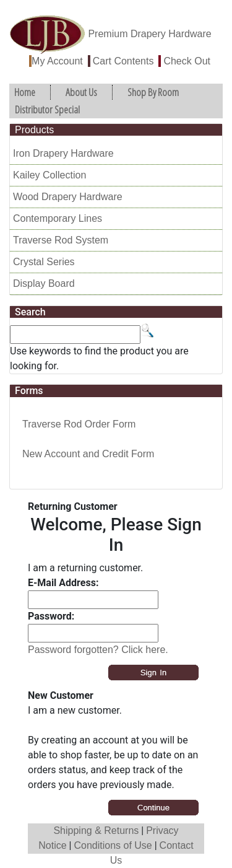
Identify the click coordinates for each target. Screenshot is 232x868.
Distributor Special (47, 109)
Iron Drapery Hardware (63, 153)
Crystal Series (44, 262)
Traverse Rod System (61, 240)
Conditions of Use (113, 845)
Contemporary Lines (58, 218)
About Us (81, 92)
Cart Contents (123, 61)
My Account (57, 61)
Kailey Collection (49, 175)
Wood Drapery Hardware (68, 197)
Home (25, 92)
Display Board (44, 283)
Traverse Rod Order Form (79, 424)
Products (34, 130)
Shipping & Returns (96, 831)
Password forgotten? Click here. (98, 650)
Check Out (187, 61)
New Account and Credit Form (88, 454)
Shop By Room (153, 92)
